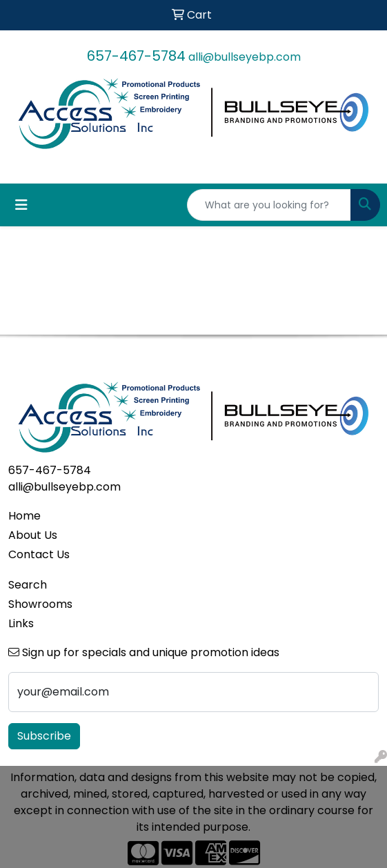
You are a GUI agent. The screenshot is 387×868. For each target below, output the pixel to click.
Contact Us (39, 554)
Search (28, 585)
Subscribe (44, 736)
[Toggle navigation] (21, 205)
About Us (33, 535)
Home (24, 516)
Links (21, 623)
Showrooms (40, 604)
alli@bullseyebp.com (245, 57)
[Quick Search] (269, 205)
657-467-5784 (136, 56)
